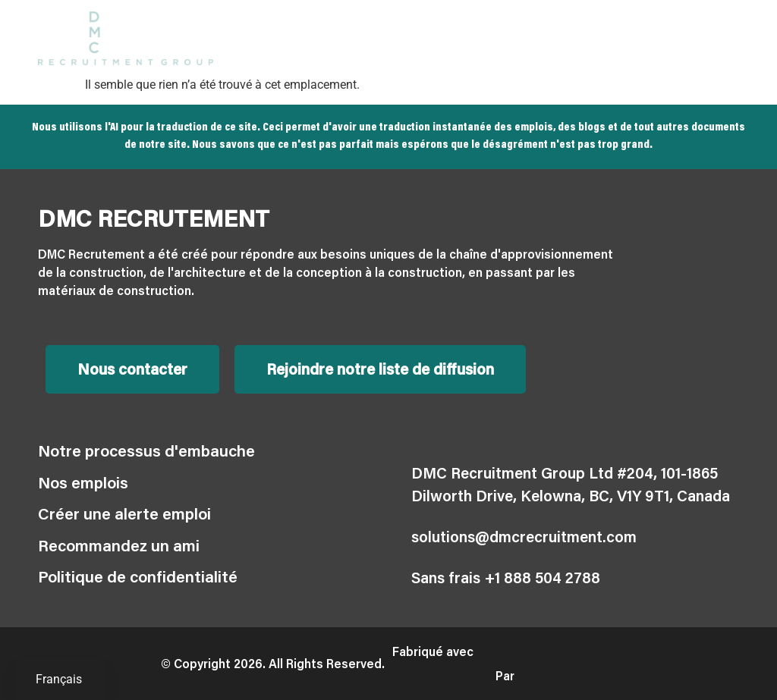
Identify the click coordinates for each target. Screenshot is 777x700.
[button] (727, 38)
